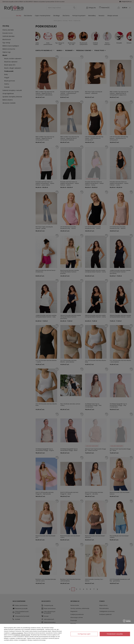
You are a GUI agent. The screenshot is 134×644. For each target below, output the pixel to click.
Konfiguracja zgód (84, 634)
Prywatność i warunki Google (22, 635)
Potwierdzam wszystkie (115, 634)
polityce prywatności (17, 633)
